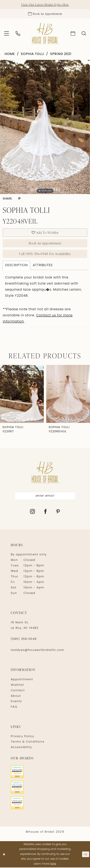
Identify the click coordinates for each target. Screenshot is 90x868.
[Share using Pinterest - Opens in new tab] (19, 199)
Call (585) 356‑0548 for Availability (45, 254)
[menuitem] (6, 34)
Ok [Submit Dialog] (86, 855)
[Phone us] (18, 34)
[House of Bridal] (45, 34)
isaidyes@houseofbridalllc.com (38, 651)
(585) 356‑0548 (24, 640)
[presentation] (22, 394)
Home (10, 54)
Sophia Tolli (32, 54)
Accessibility (21, 748)
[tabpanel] (45, 127)
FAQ (14, 708)
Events (16, 702)
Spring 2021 (61, 54)
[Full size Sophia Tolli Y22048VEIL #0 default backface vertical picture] (45, 127)
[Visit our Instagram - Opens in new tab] (33, 513)
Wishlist (17, 686)
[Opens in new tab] (45, 772)
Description (16, 266)
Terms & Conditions (28, 743)
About (16, 697)
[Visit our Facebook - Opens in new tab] (46, 513)
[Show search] (84, 34)
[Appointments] (45, 14)
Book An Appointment (45, 243)
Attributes (43, 266)
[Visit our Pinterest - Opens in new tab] (58, 513)
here (53, 865)
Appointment (22, 680)
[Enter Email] (45, 497)
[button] (6, 34)
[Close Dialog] (4, 855)
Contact (18, 691)
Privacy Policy (22, 737)
